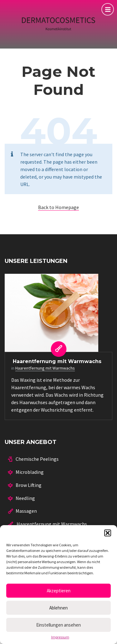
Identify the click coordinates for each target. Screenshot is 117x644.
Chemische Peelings (37, 459)
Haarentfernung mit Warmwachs (56, 361)
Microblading (30, 472)
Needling (25, 498)
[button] (108, 533)
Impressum (60, 637)
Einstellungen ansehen (58, 625)
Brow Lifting (29, 485)
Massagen (26, 511)
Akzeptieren (59, 591)
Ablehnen (58, 608)
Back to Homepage (58, 207)
